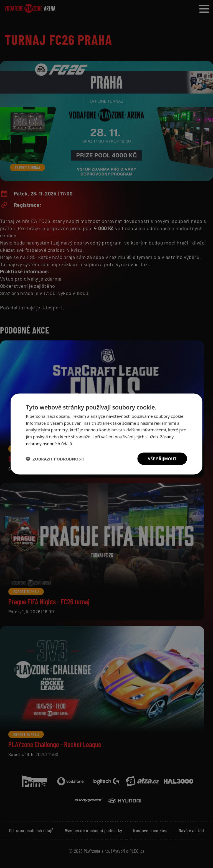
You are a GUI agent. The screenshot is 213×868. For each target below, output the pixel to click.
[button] (55, 459)
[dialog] (106, 434)
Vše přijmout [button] (162, 458)
